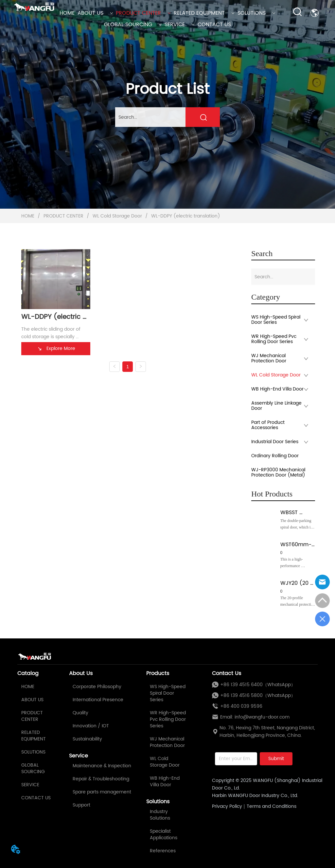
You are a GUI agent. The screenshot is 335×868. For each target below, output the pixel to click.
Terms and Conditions (272, 806)
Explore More (56, 348)
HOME (67, 13)
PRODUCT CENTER (143, 13)
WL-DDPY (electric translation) (185, 216)
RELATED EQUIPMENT (204, 13)
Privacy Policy (227, 806)
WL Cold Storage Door (117, 216)
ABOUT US (95, 13)
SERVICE (180, 25)
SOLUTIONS (256, 13)
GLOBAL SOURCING (133, 25)
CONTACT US (214, 25)
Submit (276, 759)
